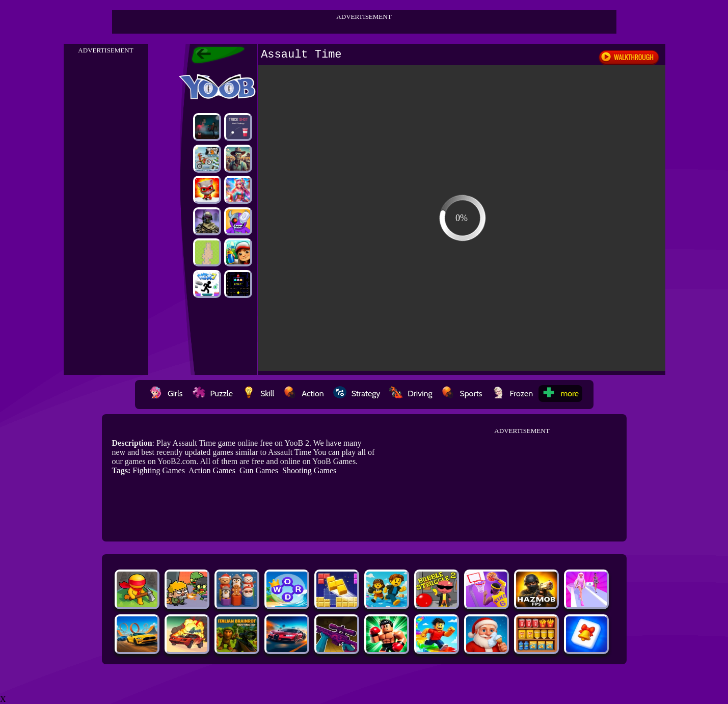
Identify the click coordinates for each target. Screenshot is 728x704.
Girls (166, 394)
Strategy (357, 394)
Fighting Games (159, 470)
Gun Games (259, 470)
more (560, 394)
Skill (258, 394)
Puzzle (212, 394)
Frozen (513, 394)
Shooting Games (309, 470)
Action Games (212, 470)
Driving (411, 394)
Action (303, 394)
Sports (462, 394)
